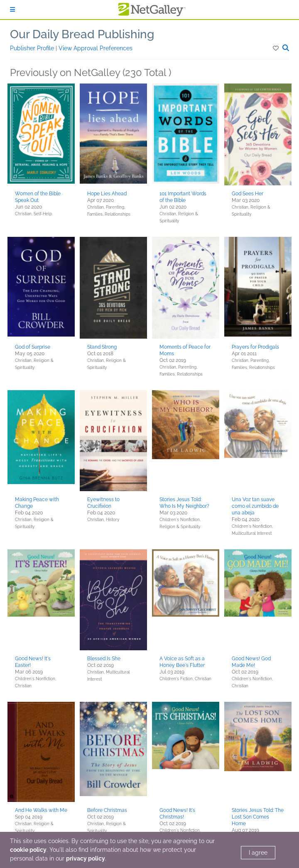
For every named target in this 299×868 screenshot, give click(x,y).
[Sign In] (12, 10)
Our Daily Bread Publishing (82, 34)
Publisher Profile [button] (33, 48)
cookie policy (28, 850)
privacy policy (86, 858)
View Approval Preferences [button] (96, 48)
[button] (276, 48)
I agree (258, 853)
